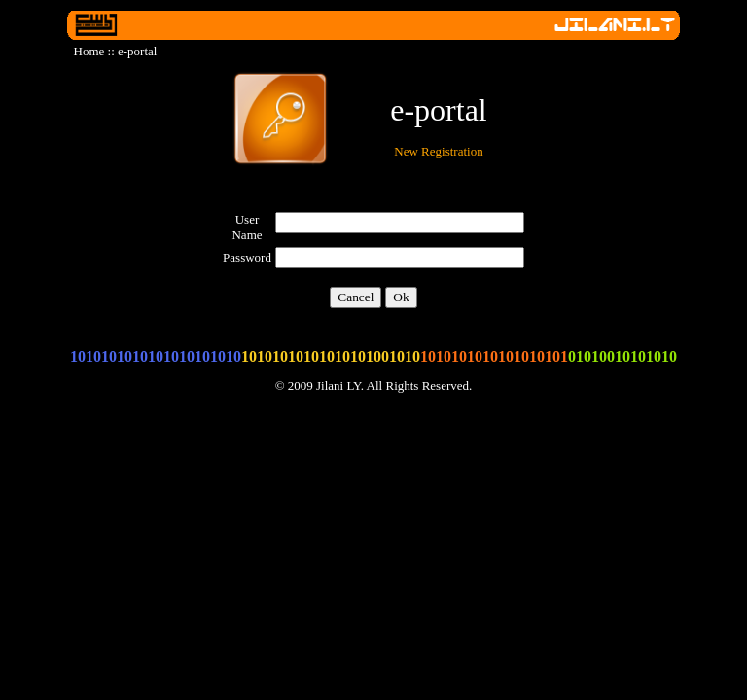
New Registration (438, 151)
